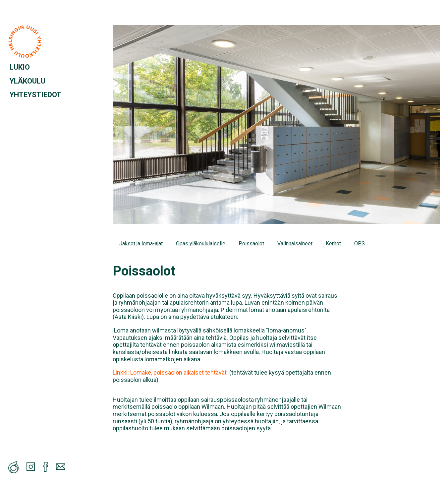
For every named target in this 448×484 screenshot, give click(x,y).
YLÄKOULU (28, 81)
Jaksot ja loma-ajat (141, 243)
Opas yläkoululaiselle (201, 243)
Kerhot (333, 243)
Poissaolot (251, 243)
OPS (360, 243)
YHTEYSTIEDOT (35, 95)
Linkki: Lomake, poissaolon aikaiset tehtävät (170, 372)
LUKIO (20, 67)
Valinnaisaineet (295, 243)
